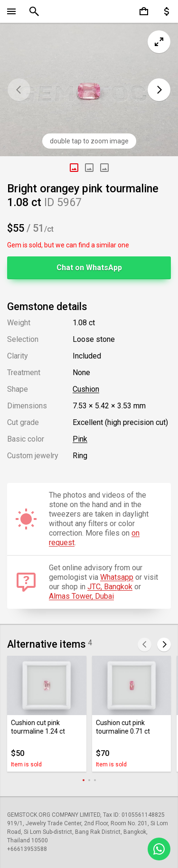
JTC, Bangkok (110, 587)
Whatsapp (117, 577)
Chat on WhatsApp (89, 268)
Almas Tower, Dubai (81, 596)
